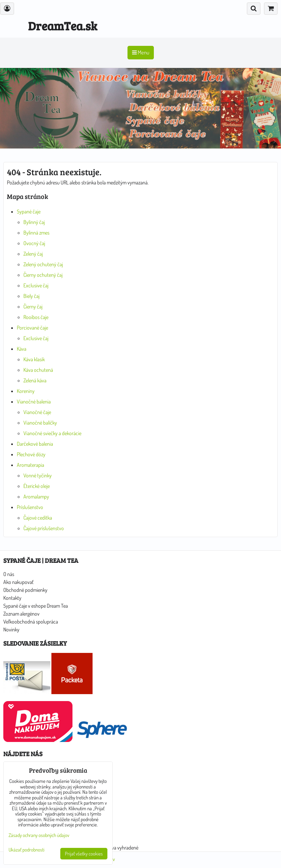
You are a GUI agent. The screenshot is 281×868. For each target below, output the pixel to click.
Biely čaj (31, 296)
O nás (9, 574)
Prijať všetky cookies (84, 854)
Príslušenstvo (30, 507)
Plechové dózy (31, 454)
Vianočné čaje (37, 412)
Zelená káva (35, 380)
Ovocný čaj (34, 243)
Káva (22, 349)
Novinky (11, 629)
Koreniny (26, 391)
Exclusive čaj (36, 285)
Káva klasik (34, 359)
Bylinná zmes (36, 233)
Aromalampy (36, 497)
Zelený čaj (33, 254)
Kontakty (12, 598)
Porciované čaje (32, 328)
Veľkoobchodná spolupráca (31, 622)
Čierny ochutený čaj (43, 275)
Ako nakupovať (18, 582)
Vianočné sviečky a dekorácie (52, 433)
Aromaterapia (30, 465)
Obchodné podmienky (25, 590)
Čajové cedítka (38, 518)
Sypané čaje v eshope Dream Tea (36, 606)
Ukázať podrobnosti (27, 850)
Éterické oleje (37, 486)
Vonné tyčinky (38, 475)
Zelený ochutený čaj (43, 264)
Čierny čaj (33, 306)
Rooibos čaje (36, 317)
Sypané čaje (29, 211)
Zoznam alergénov (21, 614)
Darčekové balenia (35, 444)
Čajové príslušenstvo (44, 528)
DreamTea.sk (63, 26)
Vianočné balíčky (40, 423)
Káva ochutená (38, 370)
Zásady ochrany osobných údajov (39, 835)
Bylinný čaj (34, 222)
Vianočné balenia (34, 402)
